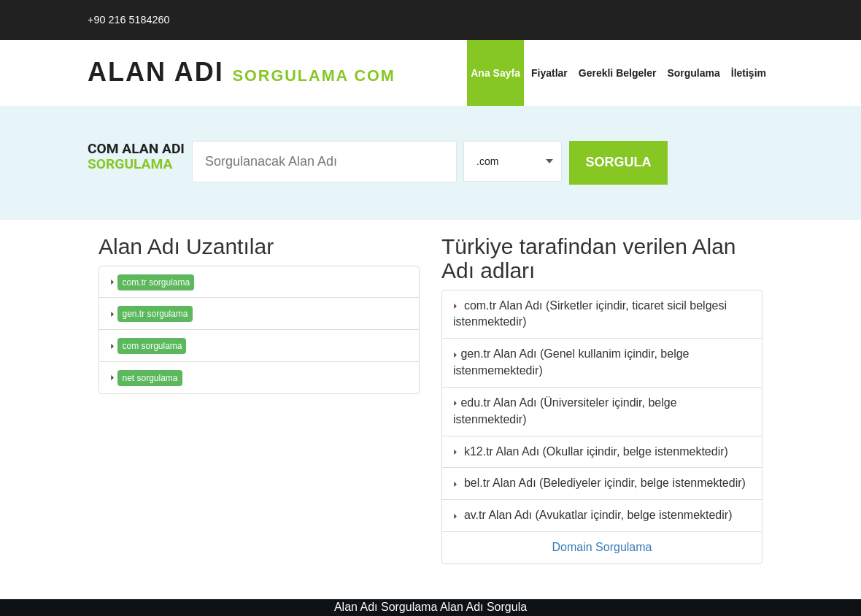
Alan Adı (242, 72)
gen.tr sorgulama (155, 314)
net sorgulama (150, 378)
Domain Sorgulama (602, 547)
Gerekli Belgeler (618, 73)
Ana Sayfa (495, 73)
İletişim (749, 73)
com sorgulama (152, 346)
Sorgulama (693, 73)
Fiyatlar (549, 73)
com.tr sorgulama (156, 282)
